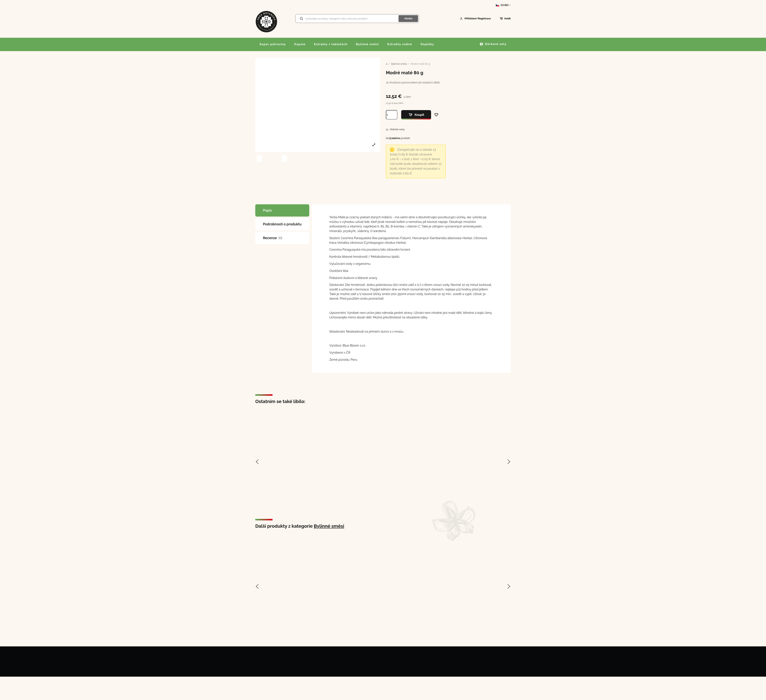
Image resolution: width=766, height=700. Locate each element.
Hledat (408, 18)
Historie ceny (397, 129)
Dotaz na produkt (398, 138)
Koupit (416, 115)
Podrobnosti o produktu (282, 224)
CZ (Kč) (503, 5)
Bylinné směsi (329, 526)
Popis (267, 210)
